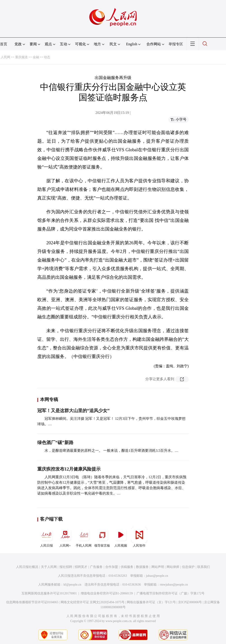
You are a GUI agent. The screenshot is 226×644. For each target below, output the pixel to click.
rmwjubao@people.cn (174, 585)
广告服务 (96, 567)
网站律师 (173, 567)
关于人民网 (49, 567)
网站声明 (158, 567)
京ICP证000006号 (190, 602)
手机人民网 (84, 537)
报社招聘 (66, 567)
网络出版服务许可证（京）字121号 (151, 602)
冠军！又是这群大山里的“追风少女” (73, 411)
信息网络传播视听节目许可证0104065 (32, 602)
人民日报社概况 (27, 567)
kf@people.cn (72, 585)
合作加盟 (112, 567)
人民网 (5, 57)
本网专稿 (49, 399)
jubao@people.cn (157, 576)
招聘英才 (81, 567)
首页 (4, 44)
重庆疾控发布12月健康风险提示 (69, 469)
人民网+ (65, 537)
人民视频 (121, 537)
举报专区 (176, 44)
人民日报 (47, 537)
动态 (47, 57)
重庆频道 (21, 57)
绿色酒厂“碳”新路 (55, 442)
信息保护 (188, 567)
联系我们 (204, 567)
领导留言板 (102, 537)
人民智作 (139, 537)
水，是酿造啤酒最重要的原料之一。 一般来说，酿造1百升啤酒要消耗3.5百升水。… (111, 451)
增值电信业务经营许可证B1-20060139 (107, 593)
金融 (36, 57)
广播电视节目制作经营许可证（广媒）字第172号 (171, 593)
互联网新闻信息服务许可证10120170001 (49, 593)
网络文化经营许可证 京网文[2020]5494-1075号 (93, 602)
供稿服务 (127, 567)
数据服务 (142, 567)
